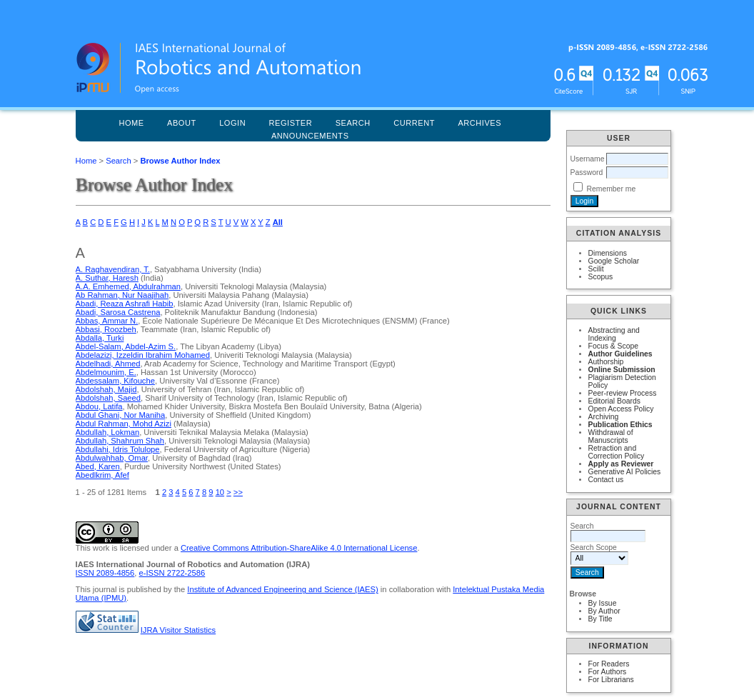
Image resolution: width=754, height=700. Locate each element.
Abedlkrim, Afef (102, 475)
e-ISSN (172, 573)
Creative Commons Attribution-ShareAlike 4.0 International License (299, 548)
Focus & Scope (613, 346)
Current (414, 123)
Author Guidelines (620, 354)
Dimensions (608, 253)
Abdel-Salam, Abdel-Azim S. (126, 346)
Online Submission (622, 370)
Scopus (601, 277)
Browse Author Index (180, 161)
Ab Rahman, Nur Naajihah (122, 295)
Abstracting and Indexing (614, 334)
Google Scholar (614, 261)
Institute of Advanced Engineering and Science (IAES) (282, 589)
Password (587, 172)
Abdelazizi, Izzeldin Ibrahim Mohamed (143, 355)
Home (131, 123)
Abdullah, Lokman (108, 432)
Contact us (606, 480)
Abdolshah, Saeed (108, 398)
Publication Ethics (620, 425)
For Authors (608, 672)
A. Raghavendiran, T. (113, 269)
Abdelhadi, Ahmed (108, 364)
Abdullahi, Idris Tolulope (118, 449)
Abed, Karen (98, 466)
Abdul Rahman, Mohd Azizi (124, 424)
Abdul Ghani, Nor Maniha (121, 415)
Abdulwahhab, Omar (112, 458)
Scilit (596, 269)
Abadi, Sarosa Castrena (118, 312)
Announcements (310, 136)
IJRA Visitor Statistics (178, 630)
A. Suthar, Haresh (107, 278)
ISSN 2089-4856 (105, 573)
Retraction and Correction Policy (617, 452)
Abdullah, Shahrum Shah (120, 441)
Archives (479, 123)
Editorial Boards (614, 401)
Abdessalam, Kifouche (115, 381)
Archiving (604, 417)
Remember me (611, 189)
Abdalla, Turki (100, 338)
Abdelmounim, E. (106, 372)
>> (238, 492)
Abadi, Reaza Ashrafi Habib (125, 304)
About (182, 123)
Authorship (606, 362)
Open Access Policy (621, 409)
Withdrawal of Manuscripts (611, 436)
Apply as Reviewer (621, 464)
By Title (600, 619)
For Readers (609, 664)
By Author (604, 611)
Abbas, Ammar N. (107, 321)
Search (118, 161)
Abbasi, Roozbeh (106, 329)
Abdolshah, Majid (106, 389)
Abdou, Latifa (99, 406)
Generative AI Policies (625, 472)
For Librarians (611, 680)
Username (588, 159)
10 (220, 492)
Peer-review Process (623, 393)
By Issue (603, 603)
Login (232, 123)
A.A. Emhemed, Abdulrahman (128, 286)
